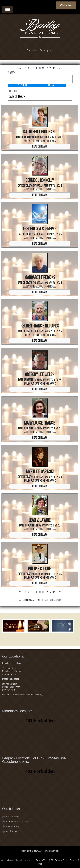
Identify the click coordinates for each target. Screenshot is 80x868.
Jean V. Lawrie (40, 520)
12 (47, 69)
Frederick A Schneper (40, 229)
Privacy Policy (62, 860)
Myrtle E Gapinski (40, 472)
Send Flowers (13, 817)
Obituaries (66, 5)
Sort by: (13, 91)
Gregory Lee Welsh (40, 375)
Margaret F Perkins (40, 278)
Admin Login (7, 860)
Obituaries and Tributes (18, 822)
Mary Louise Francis (40, 423)
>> (60, 69)
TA (52, 860)
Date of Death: (24, 137)
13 (50, 69)
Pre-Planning (13, 826)
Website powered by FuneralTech (32, 860)
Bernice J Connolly (40, 181)
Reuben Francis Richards (40, 326)
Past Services (42, 600)
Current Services (26, 600)
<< (20, 69)
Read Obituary (40, 147)
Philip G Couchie (40, 569)
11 (43, 69)
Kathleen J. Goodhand (40, 132)
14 (54, 69)
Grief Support (13, 831)
